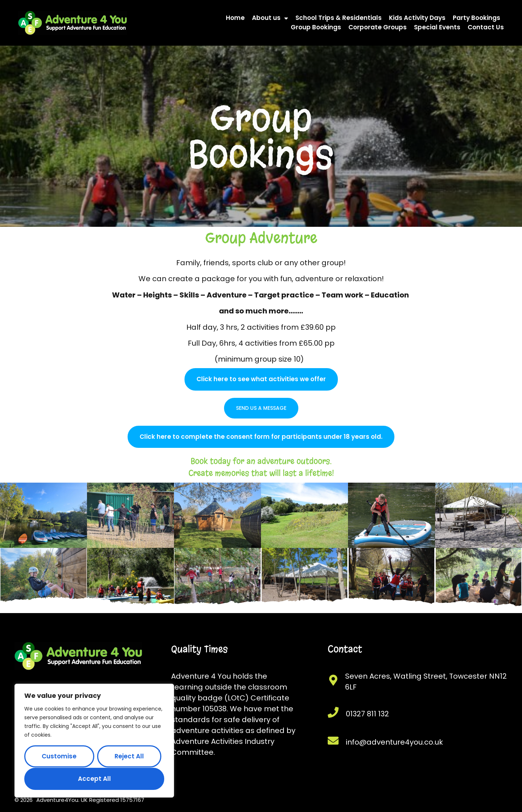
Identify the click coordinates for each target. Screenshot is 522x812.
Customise (59, 756)
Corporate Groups (378, 27)
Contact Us (486, 27)
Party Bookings (477, 18)
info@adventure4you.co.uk (394, 742)
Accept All (94, 779)
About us (270, 18)
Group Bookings (316, 27)
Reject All (129, 756)
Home (235, 18)
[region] (94, 741)
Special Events (437, 27)
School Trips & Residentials (339, 18)
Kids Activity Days (417, 18)
